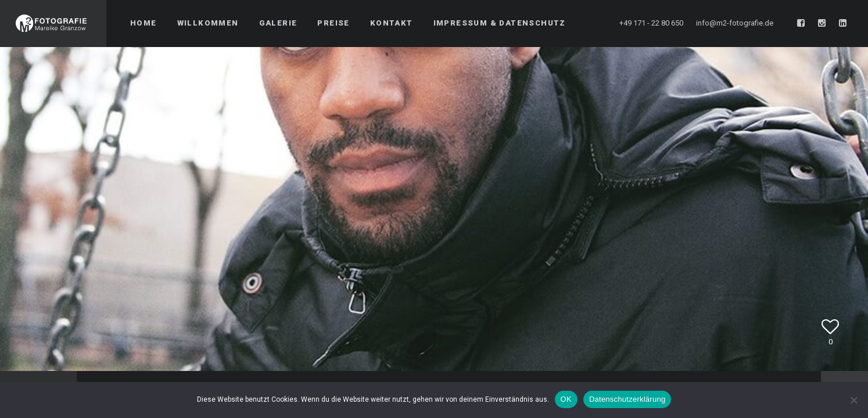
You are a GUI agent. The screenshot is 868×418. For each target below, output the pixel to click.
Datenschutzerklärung (627, 399)
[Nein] (853, 400)
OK (566, 399)
